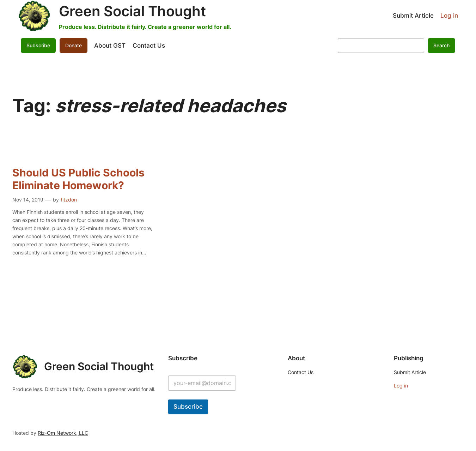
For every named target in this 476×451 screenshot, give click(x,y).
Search (441, 45)
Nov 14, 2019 (28, 200)
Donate (74, 45)
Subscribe (38, 45)
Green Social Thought (132, 11)
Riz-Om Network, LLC (63, 433)
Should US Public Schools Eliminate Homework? (78, 179)
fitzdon (69, 200)
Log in (449, 16)
